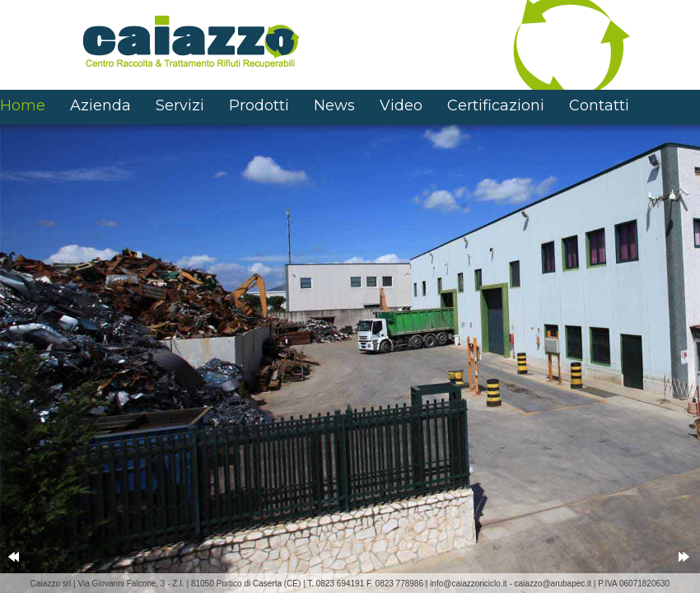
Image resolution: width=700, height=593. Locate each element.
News (334, 105)
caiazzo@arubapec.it (553, 584)
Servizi (180, 105)
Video (401, 105)
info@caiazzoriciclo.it (469, 584)
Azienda (100, 105)
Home (23, 105)
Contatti (599, 105)
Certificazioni (496, 105)
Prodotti (259, 105)
